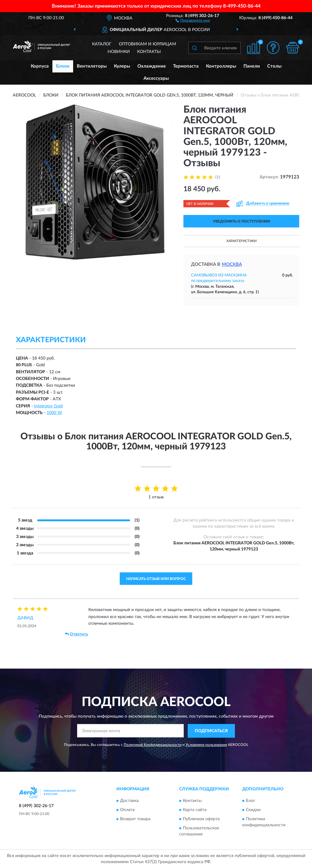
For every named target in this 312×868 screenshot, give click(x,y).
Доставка (129, 801)
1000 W (54, 413)
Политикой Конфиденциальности (153, 745)
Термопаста (186, 66)
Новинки (119, 52)
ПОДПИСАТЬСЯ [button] (211, 731)
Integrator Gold (48, 406)
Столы (274, 66)
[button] (193, 20)
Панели (252, 66)
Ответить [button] (76, 634)
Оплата (127, 810)
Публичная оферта (201, 819)
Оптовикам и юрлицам (147, 44)
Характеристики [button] (241, 241)
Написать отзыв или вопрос (156, 579)
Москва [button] (232, 264)
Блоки (63, 66)
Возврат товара (135, 819)
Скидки (253, 810)
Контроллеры (221, 66)
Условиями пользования (206, 745)
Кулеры (122, 66)
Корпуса (40, 66)
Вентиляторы (92, 66)
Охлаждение (152, 66)
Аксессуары (156, 78)
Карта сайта (195, 810)
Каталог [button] (102, 44)
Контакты (149, 52)
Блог (251, 801)
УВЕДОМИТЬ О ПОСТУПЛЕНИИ (241, 221)
